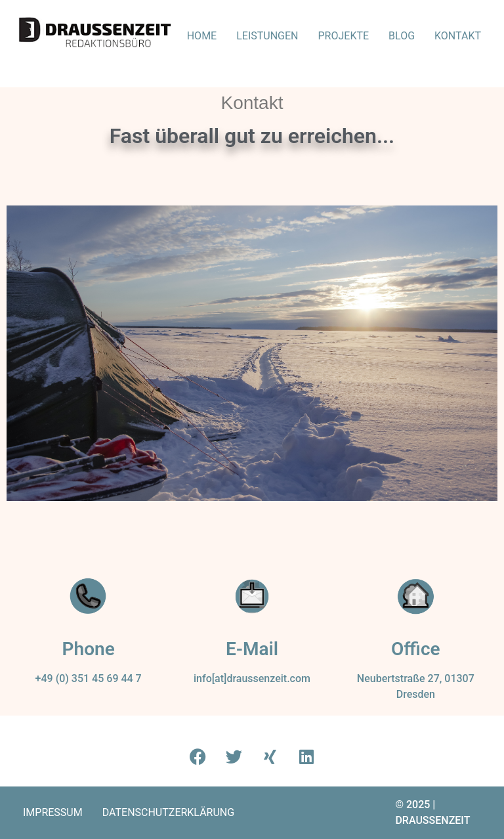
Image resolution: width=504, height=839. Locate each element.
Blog (402, 36)
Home (202, 36)
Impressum (53, 812)
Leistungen (267, 36)
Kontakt (458, 36)
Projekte (344, 36)
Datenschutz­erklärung (168, 812)
